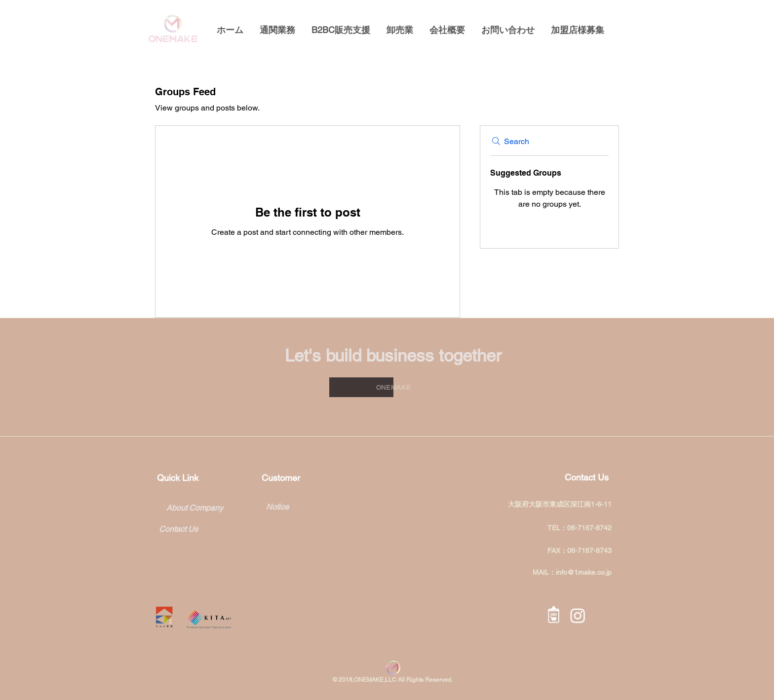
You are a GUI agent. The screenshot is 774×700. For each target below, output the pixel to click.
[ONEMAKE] (393, 387)
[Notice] (305, 507)
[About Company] (194, 508)
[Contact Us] (186, 530)
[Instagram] (578, 615)
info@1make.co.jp (584, 572)
